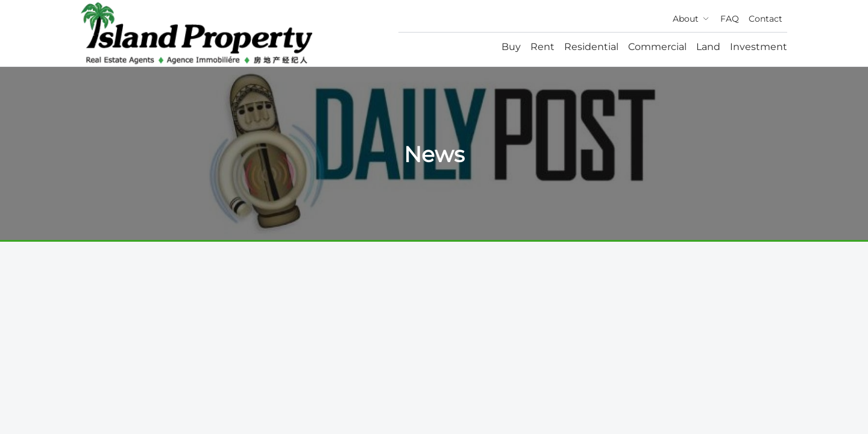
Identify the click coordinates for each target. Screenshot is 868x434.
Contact (766, 19)
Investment (759, 47)
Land (708, 47)
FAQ (730, 19)
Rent (542, 47)
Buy (511, 47)
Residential (591, 47)
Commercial (657, 47)
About (692, 19)
